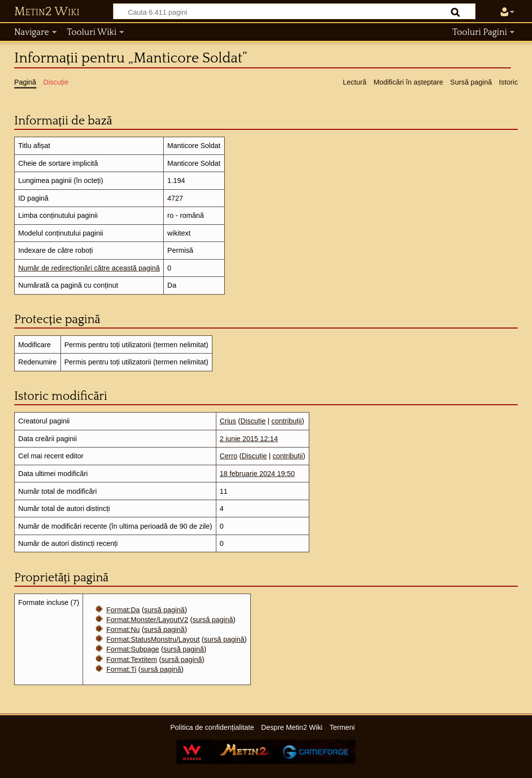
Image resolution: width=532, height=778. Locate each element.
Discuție (253, 421)
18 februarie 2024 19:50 (257, 474)
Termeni (342, 727)
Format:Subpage (133, 649)
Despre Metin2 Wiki (292, 727)
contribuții (287, 421)
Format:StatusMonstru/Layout (153, 639)
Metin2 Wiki (47, 12)
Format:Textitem (132, 659)
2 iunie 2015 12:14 (249, 439)
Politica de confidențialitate (212, 727)
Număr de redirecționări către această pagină (89, 268)
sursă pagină (164, 610)
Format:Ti (121, 669)
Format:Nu (123, 629)
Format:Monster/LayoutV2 (147, 620)
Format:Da (123, 610)
